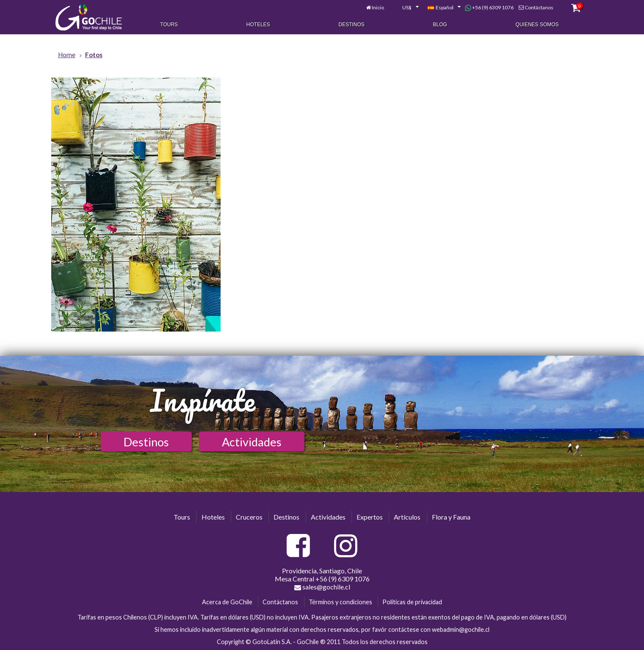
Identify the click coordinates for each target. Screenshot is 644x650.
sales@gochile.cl (322, 587)
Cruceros (249, 517)
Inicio (378, 7)
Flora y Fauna (451, 517)
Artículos (407, 517)
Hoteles (258, 25)
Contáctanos (539, 7)
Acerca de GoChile (227, 602)
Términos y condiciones (340, 602)
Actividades (252, 442)
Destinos (352, 25)
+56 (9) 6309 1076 (489, 8)
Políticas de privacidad (412, 602)
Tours (169, 25)
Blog (440, 25)
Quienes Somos (537, 25)
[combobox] (406, 8)
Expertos (370, 517)
